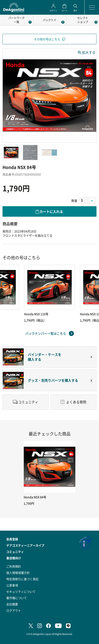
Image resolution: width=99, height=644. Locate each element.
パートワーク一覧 (17, 20)
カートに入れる (51, 211)
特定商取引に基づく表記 (22, 579)
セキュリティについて (21, 592)
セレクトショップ (83, 20)
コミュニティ (15, 552)
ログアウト (14, 610)
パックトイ (49, 20)
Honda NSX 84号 (35, 497)
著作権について (17, 598)
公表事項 (12, 585)
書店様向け (14, 558)
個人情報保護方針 (18, 573)
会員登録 (12, 539)
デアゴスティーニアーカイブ (25, 545)
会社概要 (12, 604)
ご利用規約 (14, 566)
